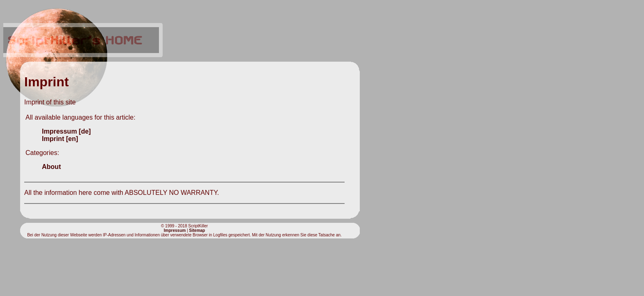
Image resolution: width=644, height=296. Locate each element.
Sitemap (197, 230)
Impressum (175, 230)
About (51, 167)
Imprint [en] (60, 139)
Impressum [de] (66, 131)
